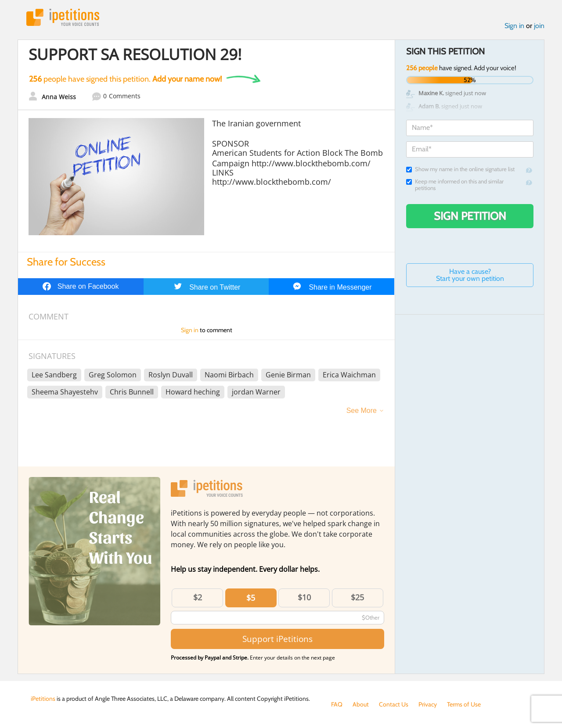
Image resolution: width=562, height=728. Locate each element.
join (539, 26)
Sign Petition (470, 216)
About (361, 704)
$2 (198, 597)
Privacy (428, 704)
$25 (357, 597)
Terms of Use (464, 704)
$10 (304, 597)
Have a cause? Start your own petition (470, 275)
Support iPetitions (277, 639)
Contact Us (394, 704)
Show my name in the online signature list (460, 169)
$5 (251, 598)
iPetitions (63, 17)
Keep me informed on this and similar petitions (455, 185)
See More (362, 411)
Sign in (514, 26)
